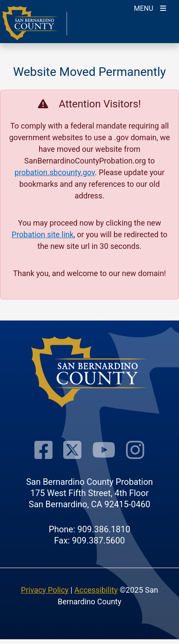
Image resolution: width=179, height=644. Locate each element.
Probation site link (43, 234)
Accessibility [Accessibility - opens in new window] (96, 590)
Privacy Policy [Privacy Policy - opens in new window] (45, 590)
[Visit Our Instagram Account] (135, 450)
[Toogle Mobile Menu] (150, 8)
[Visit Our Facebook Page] (43, 450)
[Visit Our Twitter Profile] (72, 450)
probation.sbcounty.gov (55, 172)
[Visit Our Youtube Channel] (104, 450)
